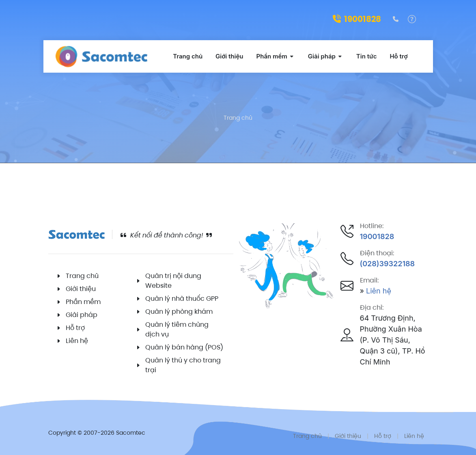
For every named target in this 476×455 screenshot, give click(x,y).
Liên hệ (77, 341)
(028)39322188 (388, 264)
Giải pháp (82, 315)
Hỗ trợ (75, 328)
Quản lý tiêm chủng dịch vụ (177, 329)
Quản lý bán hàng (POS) (184, 347)
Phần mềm (83, 302)
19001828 (357, 19)
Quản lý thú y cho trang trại (183, 365)
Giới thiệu (81, 289)
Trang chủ (238, 118)
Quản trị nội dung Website (173, 281)
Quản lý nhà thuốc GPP (182, 299)
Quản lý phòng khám (179, 312)
